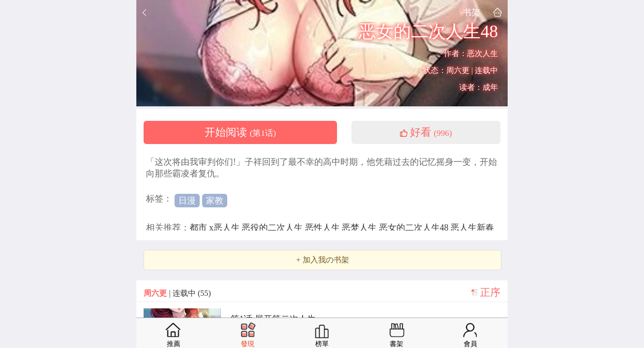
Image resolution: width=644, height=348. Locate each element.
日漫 (187, 201)
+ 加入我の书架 (322, 260)
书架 (471, 12)
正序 (490, 292)
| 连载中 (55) (177, 293)
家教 (215, 201)
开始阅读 (240, 132)
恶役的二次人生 (273, 228)
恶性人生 (324, 228)
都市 (199, 228)
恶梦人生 (360, 228)
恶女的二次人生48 (415, 228)
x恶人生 (226, 228)
